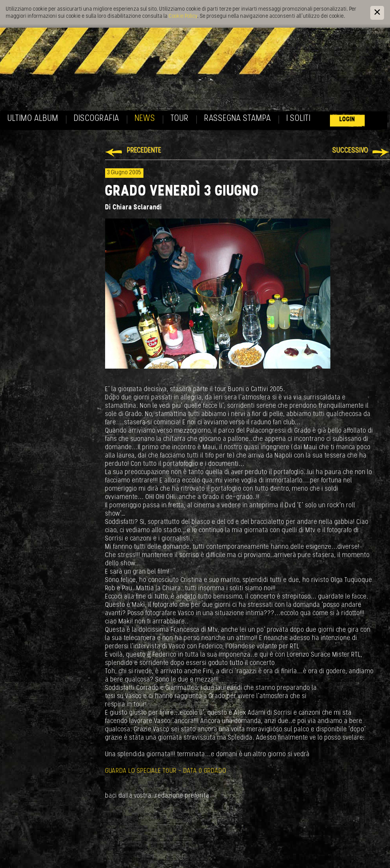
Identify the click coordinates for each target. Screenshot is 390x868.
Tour (180, 119)
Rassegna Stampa (238, 119)
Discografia (97, 119)
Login (347, 120)
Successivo (350, 151)
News (145, 119)
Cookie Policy (183, 16)
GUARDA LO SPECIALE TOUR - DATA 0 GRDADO (166, 771)
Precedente (144, 151)
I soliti (299, 119)
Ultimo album (33, 119)
